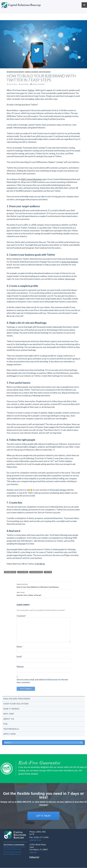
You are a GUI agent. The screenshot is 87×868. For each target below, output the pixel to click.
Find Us (33, 853)
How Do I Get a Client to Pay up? (43, 594)
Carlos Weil (25, 84)
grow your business (70, 262)
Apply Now (9, 734)
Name (20, 647)
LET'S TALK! (44, 816)
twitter (48, 572)
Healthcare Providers (17, 699)
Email (19, 657)
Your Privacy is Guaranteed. (14, 845)
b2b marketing (10, 572)
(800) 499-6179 (24, 802)
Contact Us (35, 840)
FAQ (5, 724)
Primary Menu (84, 5)
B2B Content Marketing (31, 179)
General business (32, 72)
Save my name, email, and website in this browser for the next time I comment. (42, 681)
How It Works (11, 709)
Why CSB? (9, 714)
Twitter (31, 90)
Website (20, 667)
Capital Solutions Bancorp (24, 5)
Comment (21, 616)
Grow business (45, 72)
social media (23, 572)
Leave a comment (38, 84)
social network (36, 572)
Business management (15, 72)
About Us (9, 719)
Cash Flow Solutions (16, 704)
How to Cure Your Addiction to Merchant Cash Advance (43, 585)
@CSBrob (41, 564)
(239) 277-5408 (41, 837)
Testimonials (11, 729)
